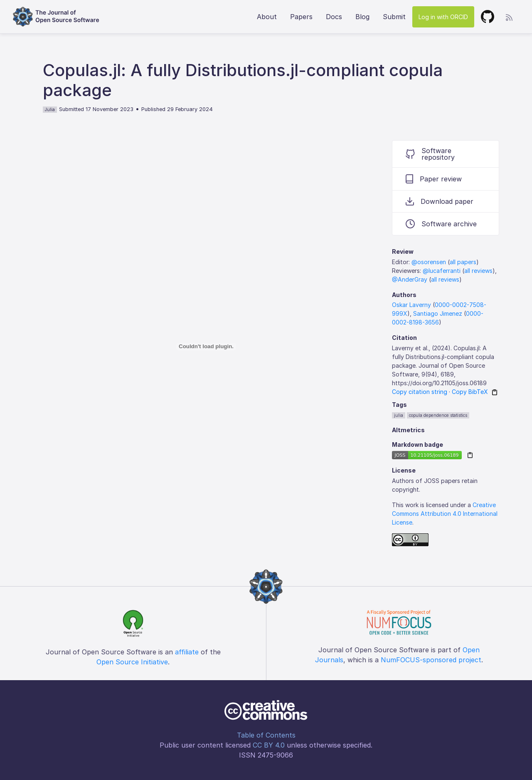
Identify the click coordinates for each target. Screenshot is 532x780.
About (267, 17)
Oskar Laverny (411, 305)
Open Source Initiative (132, 662)
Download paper (440, 201)
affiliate (187, 652)
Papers (301, 17)
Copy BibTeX (470, 392)
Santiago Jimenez (438, 313)
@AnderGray (410, 279)
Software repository (430, 154)
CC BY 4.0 (269, 745)
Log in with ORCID (443, 17)
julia (399, 415)
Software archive (441, 224)
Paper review (434, 179)
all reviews (478, 271)
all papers (463, 262)
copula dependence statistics (438, 415)
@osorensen (429, 262)
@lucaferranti (442, 271)
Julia (50, 109)
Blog (362, 17)
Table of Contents (266, 735)
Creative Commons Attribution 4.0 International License (445, 514)
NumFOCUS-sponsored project (431, 660)
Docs (334, 17)
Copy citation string (420, 392)
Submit (394, 17)
